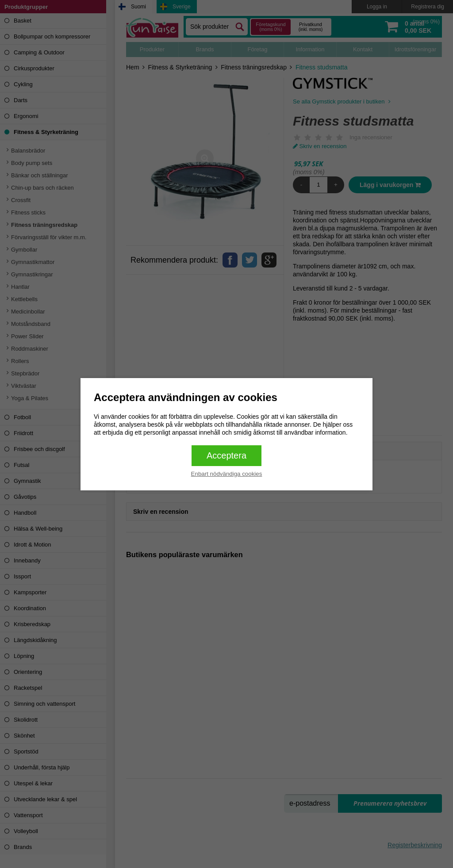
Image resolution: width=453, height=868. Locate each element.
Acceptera (226, 455)
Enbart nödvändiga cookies (227, 474)
